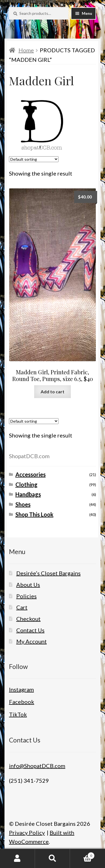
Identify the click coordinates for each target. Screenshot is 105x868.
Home (26, 50)
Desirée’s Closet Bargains (48, 573)
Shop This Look (34, 514)
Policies (26, 596)
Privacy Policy (27, 832)
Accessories (31, 474)
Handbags (28, 494)
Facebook (22, 702)
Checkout (28, 619)
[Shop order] (34, 159)
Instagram (21, 689)
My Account (32, 641)
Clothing (26, 484)
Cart (22, 607)
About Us (28, 585)
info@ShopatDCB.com (37, 766)
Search (53, 858)
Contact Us (30, 630)
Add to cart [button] (53, 392)
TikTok (18, 714)
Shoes (23, 504)
